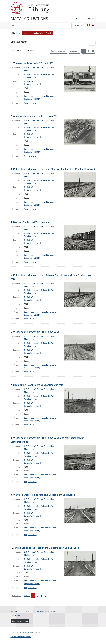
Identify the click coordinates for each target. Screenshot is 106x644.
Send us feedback (20, 621)
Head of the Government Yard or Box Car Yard (38, 385)
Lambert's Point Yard (32, 84)
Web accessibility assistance (21, 637)
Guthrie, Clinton (30, 156)
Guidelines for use (28, 611)
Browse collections (42, 611)
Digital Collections (29, 18)
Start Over (16, 33)
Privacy (37, 632)
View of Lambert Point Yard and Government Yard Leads (44, 495)
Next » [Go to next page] (27, 596)
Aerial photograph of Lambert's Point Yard (36, 116)
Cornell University (17, 8)
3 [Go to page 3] (42, 596)
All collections (89, 19)
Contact (53, 611)
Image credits (15, 616)
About (18, 611)
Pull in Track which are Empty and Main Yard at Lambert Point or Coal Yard (54, 169)
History (79, 19)
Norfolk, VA (29, 81)
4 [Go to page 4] (46, 596)
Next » (33, 50)
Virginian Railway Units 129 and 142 (33, 63)
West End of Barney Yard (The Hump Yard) (36, 332)
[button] (38, 33)
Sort (58, 51)
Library (39, 8)
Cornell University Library (24, 632)
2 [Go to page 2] (37, 596)
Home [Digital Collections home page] (13, 611)
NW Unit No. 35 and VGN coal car (31, 222)
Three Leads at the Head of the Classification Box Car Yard (47, 548)
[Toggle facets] (92, 43)
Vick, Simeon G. (30, 103)
